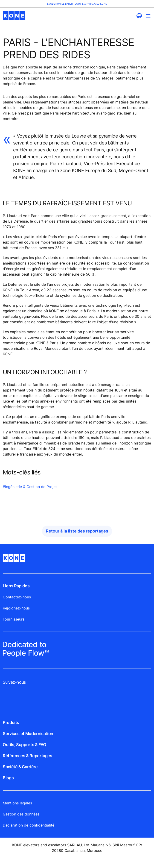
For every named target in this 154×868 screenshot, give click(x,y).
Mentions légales (17, 803)
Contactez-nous (17, 597)
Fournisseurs (14, 619)
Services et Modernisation (28, 734)
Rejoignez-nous (16, 608)
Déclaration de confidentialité (29, 825)
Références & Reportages (28, 756)
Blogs (8, 778)
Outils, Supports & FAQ (25, 745)
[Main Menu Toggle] (148, 16)
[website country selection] (139, 16)
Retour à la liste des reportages (77, 531)
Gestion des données (21, 814)
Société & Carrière (20, 767)
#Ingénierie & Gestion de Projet (30, 487)
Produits (11, 722)
